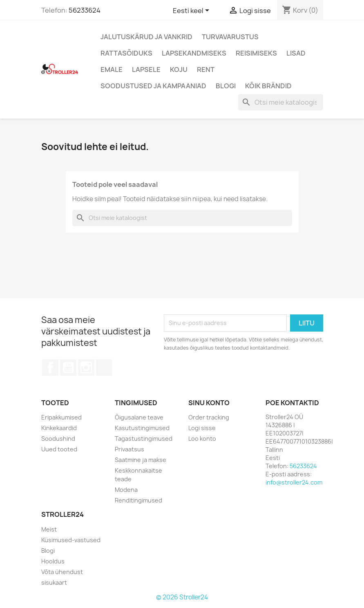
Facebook (50, 368)
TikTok (104, 368)
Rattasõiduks (126, 53)
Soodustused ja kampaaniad (153, 86)
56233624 (85, 10)
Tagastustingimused (144, 439)
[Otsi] (281, 102)
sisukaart (54, 582)
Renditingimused (138, 500)
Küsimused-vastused (71, 540)
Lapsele (146, 70)
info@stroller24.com (294, 482)
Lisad (296, 53)
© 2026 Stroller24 (182, 597)
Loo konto (202, 439)
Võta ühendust (62, 572)
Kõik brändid (268, 86)
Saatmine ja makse (141, 460)
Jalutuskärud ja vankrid (146, 37)
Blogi (226, 86)
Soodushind (58, 439)
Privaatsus (130, 449)
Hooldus (53, 561)
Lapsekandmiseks (194, 53)
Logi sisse (202, 428)
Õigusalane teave (139, 417)
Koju (179, 70)
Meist (49, 529)
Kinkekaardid (59, 428)
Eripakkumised (61, 417)
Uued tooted (59, 449)
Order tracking (209, 417)
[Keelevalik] (192, 11)
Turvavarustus (230, 37)
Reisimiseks (256, 53)
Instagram (86, 368)
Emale (112, 70)
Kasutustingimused (142, 428)
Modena (126, 490)
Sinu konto (209, 403)
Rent (206, 70)
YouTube (68, 368)
